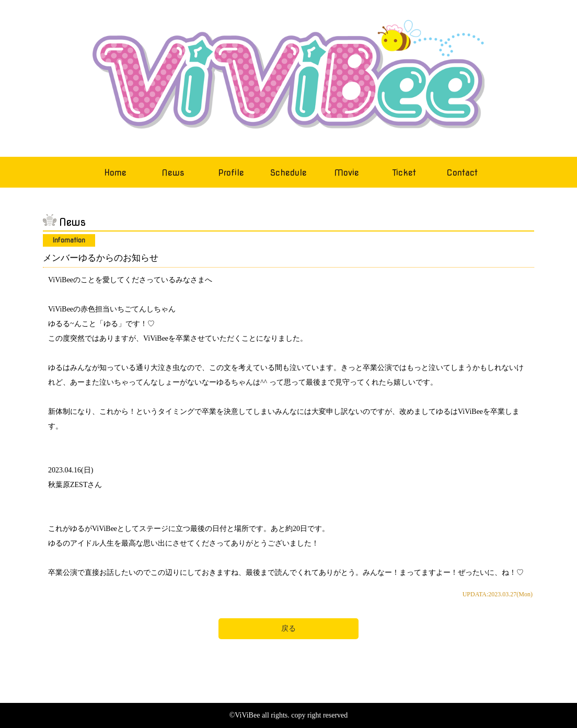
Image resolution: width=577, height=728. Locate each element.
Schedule (288, 173)
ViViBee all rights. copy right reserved (291, 715)
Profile (231, 173)
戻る (288, 628)
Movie (347, 173)
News (173, 173)
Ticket (404, 173)
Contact (462, 173)
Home (115, 173)
